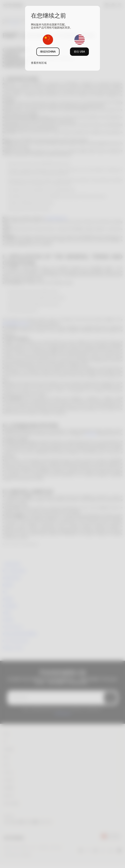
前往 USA (79, 52)
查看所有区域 (39, 63)
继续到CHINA (48, 52)
